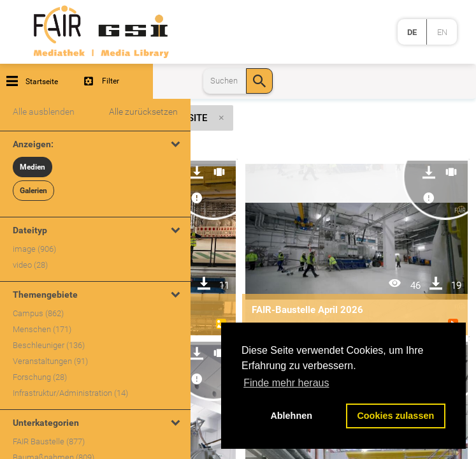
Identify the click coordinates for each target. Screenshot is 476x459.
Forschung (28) (40, 377)
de (412, 32)
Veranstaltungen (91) (50, 361)
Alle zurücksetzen (143, 112)
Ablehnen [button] (291, 416)
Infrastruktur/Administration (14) (70, 393)
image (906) (34, 249)
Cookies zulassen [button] (395, 416)
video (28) (30, 265)
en (442, 32)
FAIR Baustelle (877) (49, 441)
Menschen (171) (42, 329)
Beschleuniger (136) (49, 345)
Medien (32, 167)
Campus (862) (38, 313)
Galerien (33, 191)
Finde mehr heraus (286, 383)
